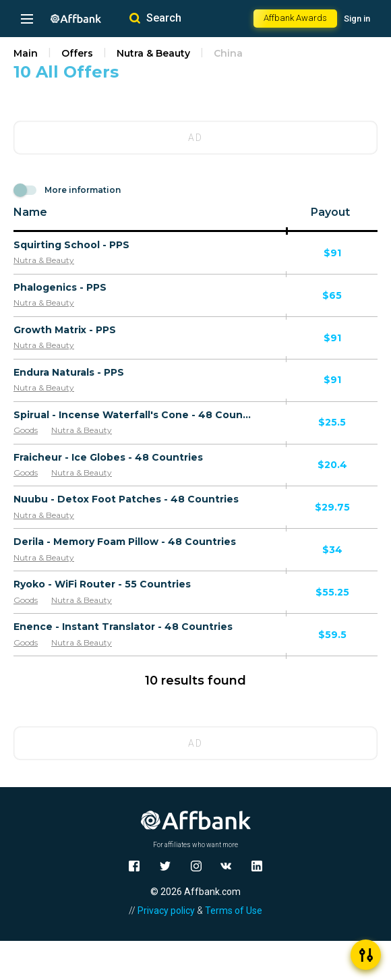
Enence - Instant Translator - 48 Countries (123, 627)
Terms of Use (234, 911)
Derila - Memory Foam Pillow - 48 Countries (125, 542)
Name (30, 212)
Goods (26, 430)
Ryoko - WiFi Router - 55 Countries (102, 584)
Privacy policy (166, 911)
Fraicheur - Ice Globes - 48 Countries (108, 457)
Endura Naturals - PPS (69, 372)
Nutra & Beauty (153, 53)
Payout (330, 212)
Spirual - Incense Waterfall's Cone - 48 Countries (133, 415)
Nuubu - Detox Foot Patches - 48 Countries (126, 499)
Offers (77, 53)
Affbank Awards (295, 18)
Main (26, 53)
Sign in (357, 19)
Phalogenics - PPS (60, 287)
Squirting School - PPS (71, 245)
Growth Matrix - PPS (65, 330)
